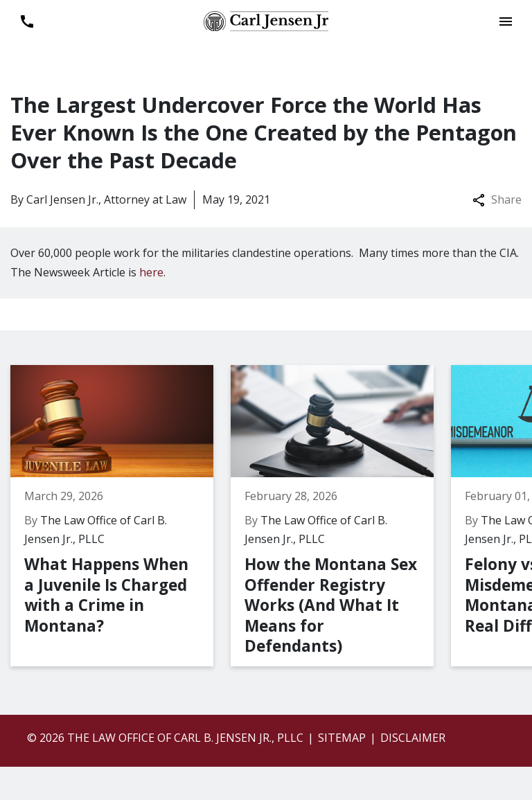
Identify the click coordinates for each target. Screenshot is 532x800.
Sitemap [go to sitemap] (342, 738)
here (151, 272)
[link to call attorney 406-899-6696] (27, 21)
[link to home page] (266, 20)
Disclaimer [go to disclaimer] (413, 738)
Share (497, 199)
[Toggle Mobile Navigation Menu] (505, 21)
